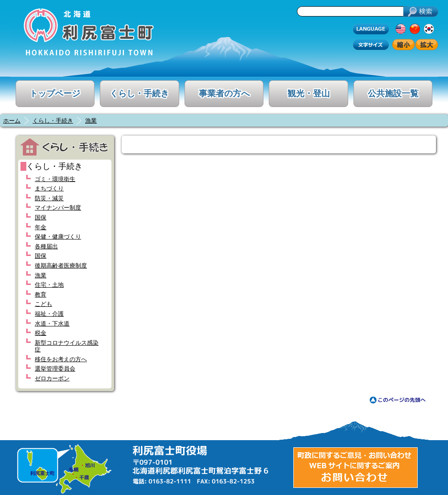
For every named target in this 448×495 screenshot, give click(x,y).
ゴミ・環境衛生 (55, 179)
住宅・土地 (49, 285)
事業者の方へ (224, 93)
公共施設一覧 (393, 93)
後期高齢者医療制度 (61, 266)
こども (43, 304)
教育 (41, 295)
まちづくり (49, 188)
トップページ (55, 93)
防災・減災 (49, 198)
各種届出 (46, 246)
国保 (41, 217)
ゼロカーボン (52, 378)
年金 (41, 227)
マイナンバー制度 (58, 208)
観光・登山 (309, 93)
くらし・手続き (139, 93)
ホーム (12, 121)
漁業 (91, 121)
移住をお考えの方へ (61, 359)
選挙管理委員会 (55, 369)
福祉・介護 (49, 314)
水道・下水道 (52, 324)
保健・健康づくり (58, 237)
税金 (41, 333)
